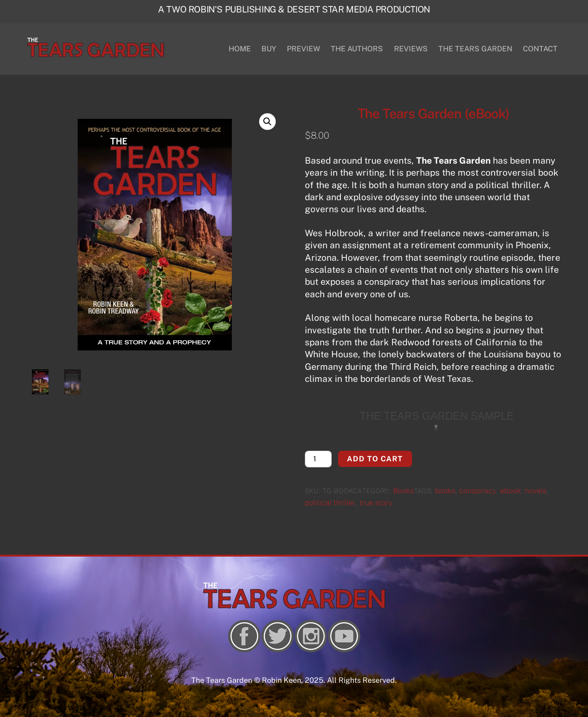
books (445, 491)
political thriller (330, 503)
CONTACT (540, 49)
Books (403, 491)
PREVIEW (303, 49)
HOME (240, 49)
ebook (511, 491)
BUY (269, 49)
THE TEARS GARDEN (475, 49)
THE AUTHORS (357, 49)
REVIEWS (411, 49)
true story (376, 503)
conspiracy (478, 491)
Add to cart (375, 459)
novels (536, 491)
